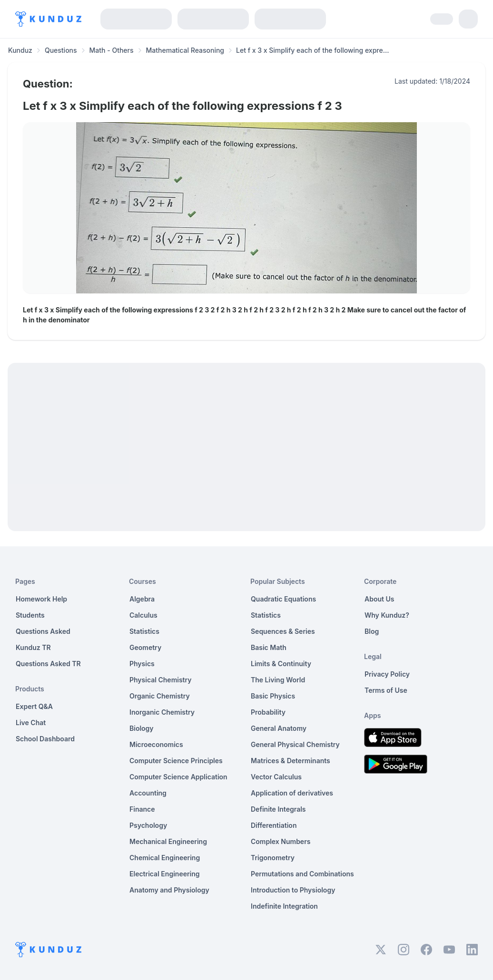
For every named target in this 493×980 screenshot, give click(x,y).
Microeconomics (156, 744)
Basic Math (269, 647)
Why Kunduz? (387, 615)
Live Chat (31, 723)
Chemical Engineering (165, 858)
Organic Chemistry (160, 696)
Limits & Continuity (281, 664)
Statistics (144, 631)
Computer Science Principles (176, 761)
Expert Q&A (34, 706)
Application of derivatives (292, 793)
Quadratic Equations (283, 599)
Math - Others (112, 50)
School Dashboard (45, 739)
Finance (142, 809)
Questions (61, 50)
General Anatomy (279, 728)
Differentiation (274, 825)
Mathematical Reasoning (185, 50)
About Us (379, 599)
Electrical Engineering (165, 874)
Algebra (142, 599)
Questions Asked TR (48, 664)
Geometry (145, 647)
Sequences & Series (283, 631)
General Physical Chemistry (295, 744)
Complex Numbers (281, 841)
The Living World (278, 680)
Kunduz (20, 50)
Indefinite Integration (284, 906)
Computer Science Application (178, 777)
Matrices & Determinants (291, 761)
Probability (268, 712)
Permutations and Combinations (302, 874)
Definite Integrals (278, 809)
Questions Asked (43, 631)
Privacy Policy (387, 674)
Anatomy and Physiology (169, 890)
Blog (372, 631)
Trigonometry (273, 858)
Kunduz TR (33, 647)
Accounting (148, 793)
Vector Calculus (276, 777)
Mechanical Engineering (168, 841)
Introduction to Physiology (293, 890)
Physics (142, 664)
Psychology (148, 825)
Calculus (143, 615)
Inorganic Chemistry (162, 712)
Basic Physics (273, 696)
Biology (142, 728)
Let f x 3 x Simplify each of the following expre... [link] (312, 50)
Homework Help (41, 599)
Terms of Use (386, 690)
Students (30, 615)
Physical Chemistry (161, 680)
